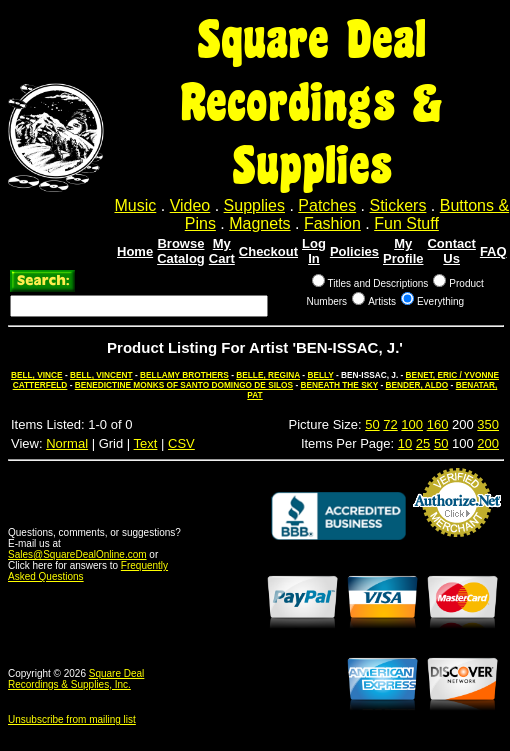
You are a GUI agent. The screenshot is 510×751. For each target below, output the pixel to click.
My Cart (222, 251)
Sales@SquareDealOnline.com (77, 554)
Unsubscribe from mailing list (72, 719)
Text (146, 443)
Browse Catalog (181, 251)
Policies (354, 251)
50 (372, 424)
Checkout (268, 251)
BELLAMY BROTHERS (184, 375)
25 (423, 443)
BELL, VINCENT (101, 375)
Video (190, 205)
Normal (67, 443)
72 (390, 424)
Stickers (397, 205)
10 (405, 443)
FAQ (493, 251)
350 (488, 424)
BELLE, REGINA (268, 375)
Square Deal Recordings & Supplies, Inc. (76, 679)
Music (136, 205)
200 (488, 443)
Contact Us (451, 251)
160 (438, 424)
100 (412, 424)
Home (135, 251)
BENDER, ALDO (416, 385)
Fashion (332, 223)
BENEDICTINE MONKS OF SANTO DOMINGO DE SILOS (184, 385)
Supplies (254, 205)
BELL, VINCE (37, 375)
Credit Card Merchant (457, 545)
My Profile (403, 251)
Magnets (259, 223)
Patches (327, 205)
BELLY (320, 375)
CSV (181, 443)
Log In (314, 251)
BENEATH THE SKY (339, 385)
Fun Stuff (406, 223)
